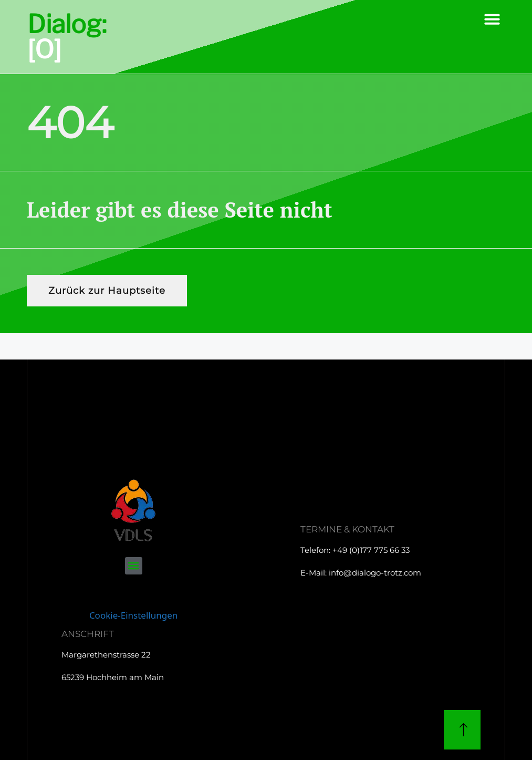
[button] (492, 19)
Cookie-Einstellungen (133, 615)
